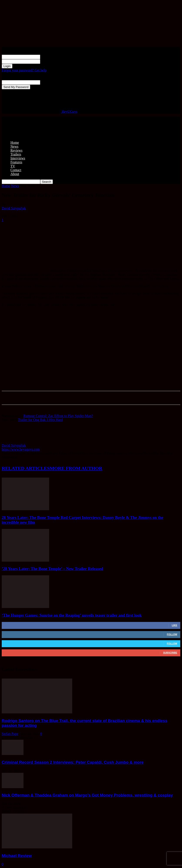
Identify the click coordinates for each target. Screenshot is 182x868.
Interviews (18, 158)
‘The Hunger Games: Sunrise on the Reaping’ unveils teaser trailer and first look (72, 615)
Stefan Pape (10, 734)
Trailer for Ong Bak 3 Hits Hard (40, 420)
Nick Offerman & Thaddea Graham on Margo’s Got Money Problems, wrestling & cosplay (87, 795)
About (15, 174)
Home (15, 143)
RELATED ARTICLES (26, 468)
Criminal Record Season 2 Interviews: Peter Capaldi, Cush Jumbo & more (73, 762)
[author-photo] (12, 442)
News (14, 146)
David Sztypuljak (14, 208)
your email (48, 82)
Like (174, 625)
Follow (172, 634)
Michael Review (17, 856)
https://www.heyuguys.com (21, 449)
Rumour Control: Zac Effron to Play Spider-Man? (58, 416)
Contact (16, 170)
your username (51, 57)
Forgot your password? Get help (24, 70)
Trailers (16, 154)
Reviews (16, 150)
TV (13, 166)
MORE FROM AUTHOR (76, 468)
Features (16, 162)
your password (50, 61)
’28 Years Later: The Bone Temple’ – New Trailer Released (53, 569)
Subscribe (170, 653)
